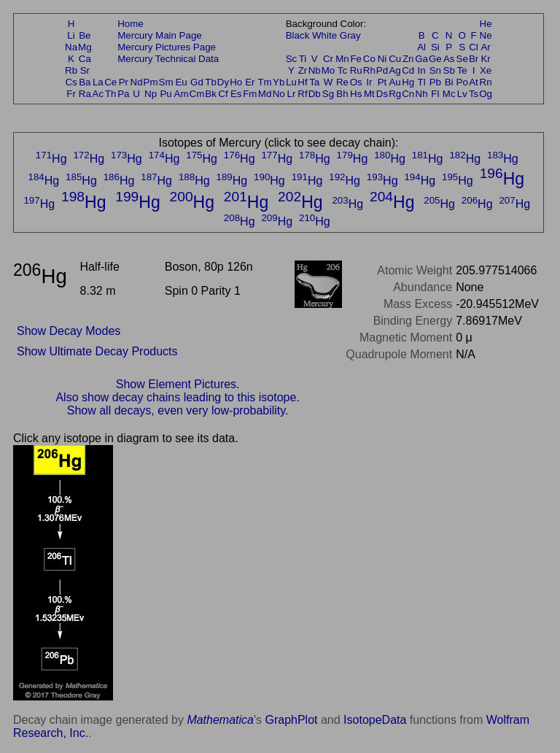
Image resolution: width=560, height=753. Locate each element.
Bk (211, 94)
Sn (435, 70)
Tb (211, 82)
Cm (197, 94)
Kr (485, 59)
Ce (110, 82)
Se (462, 59)
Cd (408, 70)
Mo (328, 70)
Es (236, 94)
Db (315, 94)
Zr (303, 70)
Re (342, 82)
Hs (356, 94)
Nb (315, 70)
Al (421, 47)
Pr (124, 82)
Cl (474, 47)
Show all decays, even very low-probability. (178, 410)
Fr (71, 94)
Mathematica (220, 720)
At (474, 82)
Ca (85, 59)
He (486, 24)
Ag (394, 70)
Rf (302, 94)
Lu (291, 82)
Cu (395, 59)
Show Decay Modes (69, 331)
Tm (264, 82)
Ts (474, 94)
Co (369, 59)
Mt (369, 94)
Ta (314, 82)
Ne (486, 35)
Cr (328, 59)
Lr (292, 94)
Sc (292, 59)
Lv (462, 94)
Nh (422, 94)
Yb (279, 82)
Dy (223, 82)
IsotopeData (375, 720)
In (422, 70)
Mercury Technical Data (168, 59)
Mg (85, 47)
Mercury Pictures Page (167, 47)
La (98, 82)
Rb (71, 70)
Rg (395, 94)
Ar (485, 47)
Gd (197, 82)
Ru (356, 70)
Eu (181, 82)
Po (462, 82)
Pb (435, 82)
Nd (137, 82)
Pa (123, 94)
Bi (449, 82)
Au (394, 82)
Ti (303, 59)
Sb (449, 70)
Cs (71, 82)
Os (356, 82)
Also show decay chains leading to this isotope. (177, 397)
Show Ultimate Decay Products (97, 351)
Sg (328, 94)
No (279, 94)
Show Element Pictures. (178, 384)
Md (265, 94)
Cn (408, 94)
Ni (382, 59)
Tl (422, 82)
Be (85, 35)
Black (298, 35)
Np (151, 94)
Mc (449, 94)
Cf (223, 94)
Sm (166, 82)
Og (486, 94)
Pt (382, 82)
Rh (369, 70)
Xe (486, 70)
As (449, 59)
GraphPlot (291, 720)
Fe (356, 59)
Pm (151, 82)
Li (71, 35)
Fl (435, 94)
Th (111, 94)
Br (474, 59)
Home (131, 24)
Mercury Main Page (160, 35)
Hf (302, 82)
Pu (166, 94)
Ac (98, 94)
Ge (435, 59)
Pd (382, 70)
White (324, 35)
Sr (85, 70)
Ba (85, 82)
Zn (408, 59)
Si (435, 47)
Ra (85, 94)
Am (182, 94)
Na (71, 47)
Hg (408, 82)
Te (462, 70)
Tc (342, 70)
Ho (236, 82)
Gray (350, 35)
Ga (421, 59)
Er (250, 82)
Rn (486, 82)
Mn (342, 59)
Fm (250, 94)
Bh (342, 94)
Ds (382, 94)
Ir (369, 82)
